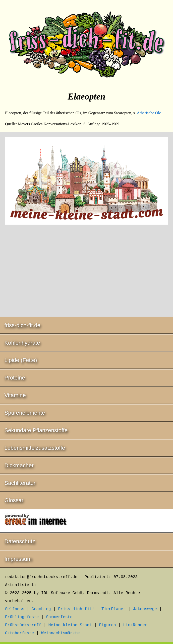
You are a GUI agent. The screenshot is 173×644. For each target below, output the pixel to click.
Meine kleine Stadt (70, 625)
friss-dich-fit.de (22, 325)
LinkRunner (135, 625)
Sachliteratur (20, 483)
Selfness (15, 609)
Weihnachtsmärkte (61, 633)
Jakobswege (145, 609)
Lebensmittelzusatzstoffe (35, 448)
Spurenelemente (25, 413)
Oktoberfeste (19, 633)
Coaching (41, 609)
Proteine (15, 378)
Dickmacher (19, 465)
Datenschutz (20, 541)
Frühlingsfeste (22, 617)
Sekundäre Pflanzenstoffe (36, 430)
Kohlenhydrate (22, 343)
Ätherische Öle (149, 113)
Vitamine (15, 395)
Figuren (107, 625)
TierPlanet (113, 609)
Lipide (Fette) (21, 360)
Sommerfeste (59, 617)
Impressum (18, 559)
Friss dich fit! (76, 609)
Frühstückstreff (23, 625)
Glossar (14, 500)
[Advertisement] (86, 271)
